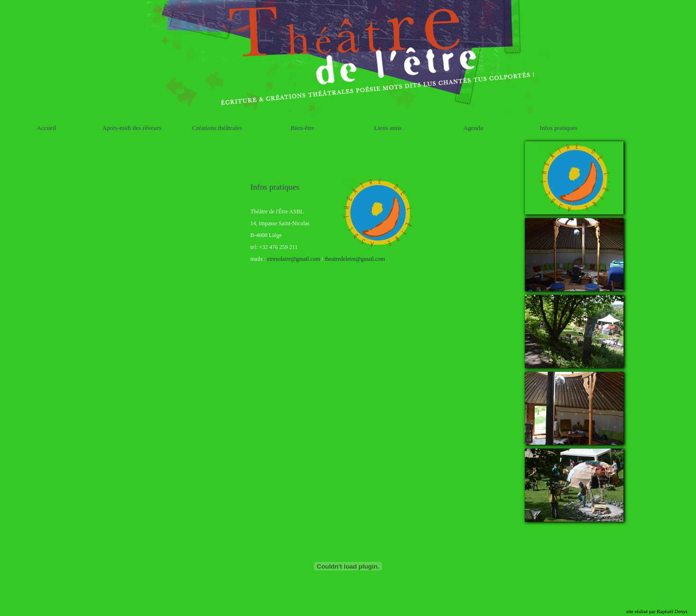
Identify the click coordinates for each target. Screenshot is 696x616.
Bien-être (302, 127)
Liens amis (388, 127)
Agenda (473, 127)
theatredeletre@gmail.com (355, 258)
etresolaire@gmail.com (293, 258)
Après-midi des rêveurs (132, 127)
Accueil (46, 127)
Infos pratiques (559, 127)
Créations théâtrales (217, 127)
